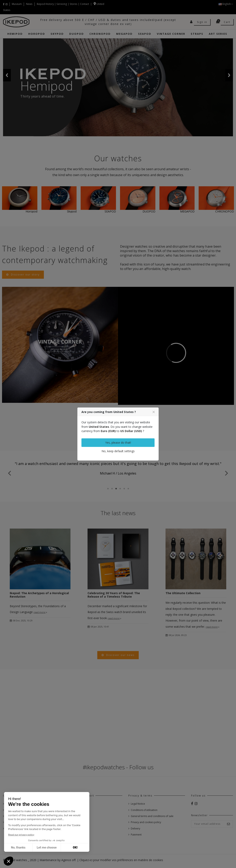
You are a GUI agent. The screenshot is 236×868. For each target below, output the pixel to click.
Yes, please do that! (118, 443)
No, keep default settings (118, 451)
